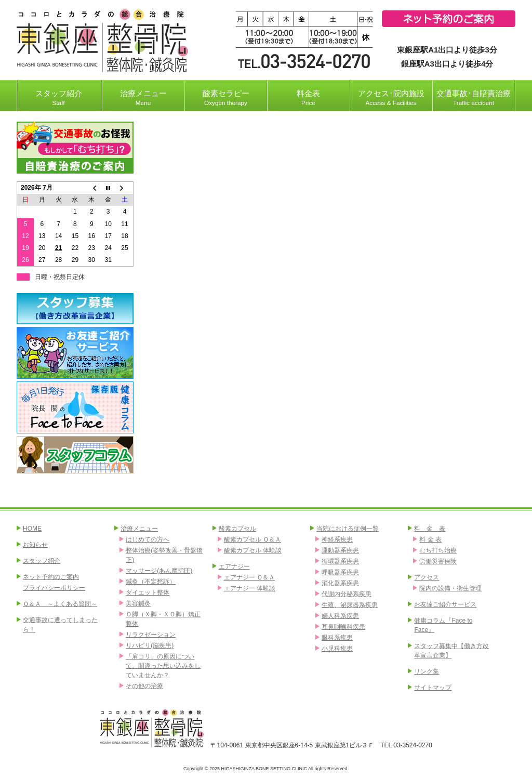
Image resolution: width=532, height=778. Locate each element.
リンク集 (427, 671)
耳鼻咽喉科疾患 (343, 627)
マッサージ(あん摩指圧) (159, 571)
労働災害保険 (438, 561)
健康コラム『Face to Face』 (443, 625)
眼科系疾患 (337, 638)
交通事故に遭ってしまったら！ (60, 625)
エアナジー (234, 566)
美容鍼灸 (138, 603)
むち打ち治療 (438, 550)
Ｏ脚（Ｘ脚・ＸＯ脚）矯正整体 (163, 619)
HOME (32, 529)
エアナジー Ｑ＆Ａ (249, 577)
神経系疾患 (337, 539)
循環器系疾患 (340, 561)
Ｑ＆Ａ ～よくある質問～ (60, 604)
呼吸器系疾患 (340, 572)
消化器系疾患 (340, 583)
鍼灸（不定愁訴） (151, 582)
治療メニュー (139, 529)
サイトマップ (433, 688)
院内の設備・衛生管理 (450, 588)
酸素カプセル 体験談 (253, 550)
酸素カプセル (237, 529)
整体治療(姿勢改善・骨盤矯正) (164, 555)
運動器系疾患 (340, 550)
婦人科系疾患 (340, 616)
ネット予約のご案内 (51, 577)
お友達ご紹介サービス (445, 604)
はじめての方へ (148, 539)
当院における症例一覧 (348, 529)
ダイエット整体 (148, 592)
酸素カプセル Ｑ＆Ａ (252, 539)
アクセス (427, 577)
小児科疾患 (337, 649)
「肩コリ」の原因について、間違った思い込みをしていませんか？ (163, 666)
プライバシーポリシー (54, 588)
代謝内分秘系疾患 (347, 594)
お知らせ (35, 545)
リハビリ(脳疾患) (150, 645)
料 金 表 (430, 529)
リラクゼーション (151, 635)
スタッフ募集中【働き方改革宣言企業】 (451, 651)
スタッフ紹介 (42, 561)
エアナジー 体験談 (250, 588)
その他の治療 (144, 686)
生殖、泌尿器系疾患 (350, 605)
